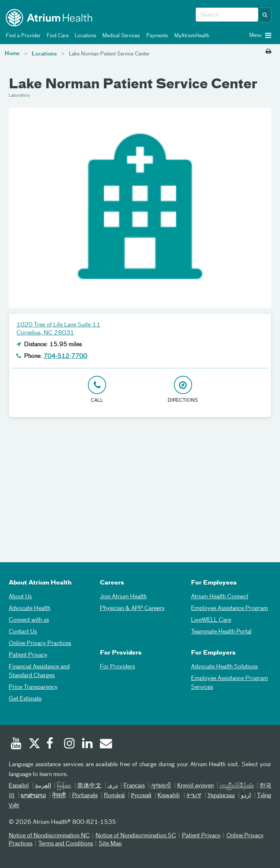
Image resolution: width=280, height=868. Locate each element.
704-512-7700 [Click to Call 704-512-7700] (65, 356)
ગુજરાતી (161, 786)
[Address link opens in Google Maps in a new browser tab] (183, 390)
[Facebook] (52, 744)
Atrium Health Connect (220, 597)
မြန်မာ (64, 786)
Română (114, 796)
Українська (221, 796)
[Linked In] (87, 744)
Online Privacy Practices (40, 644)
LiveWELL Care (211, 620)
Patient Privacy (28, 655)
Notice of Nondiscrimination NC (49, 836)
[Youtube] (16, 744)
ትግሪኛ (194, 796)
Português (85, 796)
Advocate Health (30, 609)
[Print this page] (269, 52)
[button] (265, 15)
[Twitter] (34, 744)
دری (113, 786)
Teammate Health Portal (221, 632)
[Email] (105, 744)
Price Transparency (33, 687)
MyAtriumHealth (190, 36)
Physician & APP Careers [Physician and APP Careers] (132, 609)
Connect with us (29, 620)
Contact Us (23, 632)
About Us (20, 597)
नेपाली (59, 796)
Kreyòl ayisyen (196, 786)
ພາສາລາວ (33, 796)
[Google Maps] (140, 484)
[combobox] (227, 15)
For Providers (117, 667)
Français (134, 786)
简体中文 (90, 786)
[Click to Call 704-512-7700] (97, 390)
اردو (246, 796)
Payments (156, 36)
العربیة (43, 786)
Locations (84, 36)
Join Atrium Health (123, 597)
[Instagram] (70, 744)
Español (19, 786)
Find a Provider (22, 36)
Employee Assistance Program (230, 609)
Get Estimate (25, 699)
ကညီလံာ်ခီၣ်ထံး (237, 786)
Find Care (56, 36)
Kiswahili (169, 796)
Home (12, 54)
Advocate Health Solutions (224, 667)
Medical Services (120, 36)
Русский (141, 796)
